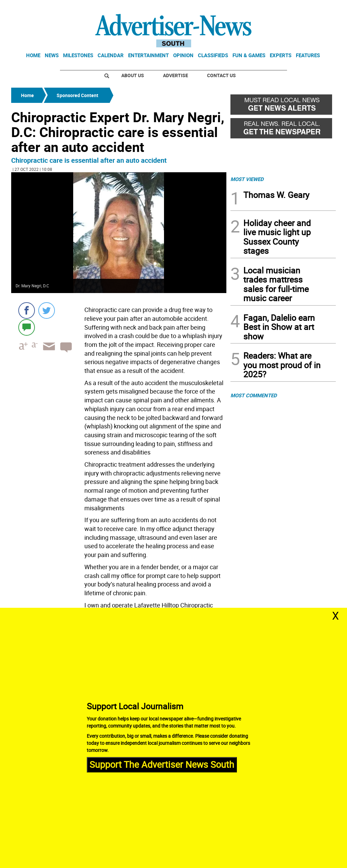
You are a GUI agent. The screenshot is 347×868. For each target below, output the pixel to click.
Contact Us (221, 75)
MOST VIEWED (247, 179)
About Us (133, 75)
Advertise (176, 75)
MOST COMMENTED (254, 395)
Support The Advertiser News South (162, 764)
